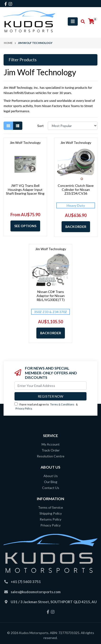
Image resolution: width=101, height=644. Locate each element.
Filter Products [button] (23, 60)
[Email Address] (50, 386)
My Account (51, 444)
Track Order (51, 450)
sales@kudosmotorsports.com (36, 592)
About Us (51, 476)
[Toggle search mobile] (81, 22)
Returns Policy (50, 519)
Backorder (76, 227)
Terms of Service (50, 507)
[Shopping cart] (91, 21)
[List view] (18, 126)
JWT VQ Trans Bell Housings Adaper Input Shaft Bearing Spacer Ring (25, 190)
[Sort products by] (73, 126)
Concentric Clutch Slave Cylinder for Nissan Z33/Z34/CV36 (76, 190)
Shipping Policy (51, 513)
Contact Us (51, 488)
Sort (41, 126)
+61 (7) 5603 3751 (26, 582)
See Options (25, 226)
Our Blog (51, 482)
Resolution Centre (51, 456)
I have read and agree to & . (46, 406)
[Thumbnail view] (8, 126)
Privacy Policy (24, 408)
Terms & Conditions (62, 404)
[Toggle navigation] (73, 21)
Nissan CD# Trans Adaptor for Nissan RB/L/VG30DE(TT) (51, 296)
